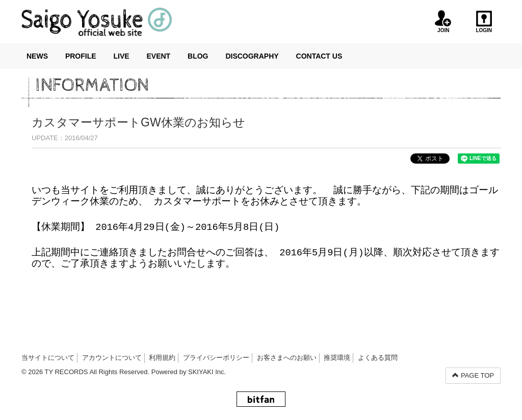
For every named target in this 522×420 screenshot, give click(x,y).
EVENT (158, 56)
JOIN (443, 22)
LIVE (121, 56)
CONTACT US (319, 56)
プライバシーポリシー (216, 358)
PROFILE (81, 56)
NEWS (37, 56)
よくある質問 (378, 358)
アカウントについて (112, 358)
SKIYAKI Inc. (207, 372)
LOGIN (484, 22)
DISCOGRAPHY (252, 56)
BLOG (198, 56)
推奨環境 (337, 358)
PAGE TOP (473, 375)
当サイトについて (48, 358)
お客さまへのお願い (287, 358)
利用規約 (162, 358)
